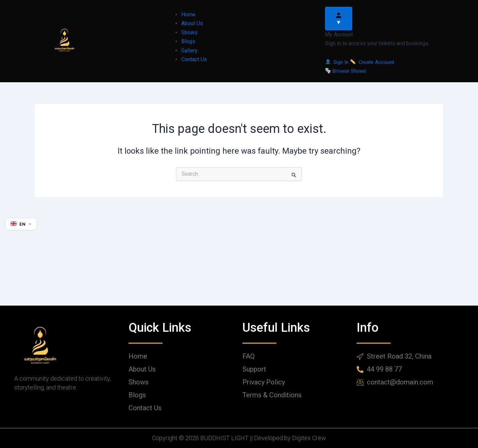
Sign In (338, 62)
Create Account (374, 62)
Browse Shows (347, 71)
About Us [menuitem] (192, 23)
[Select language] (22, 224)
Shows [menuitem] (189, 32)
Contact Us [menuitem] (194, 59)
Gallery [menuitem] (189, 50)
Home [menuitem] (188, 14)
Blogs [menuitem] (188, 41)
